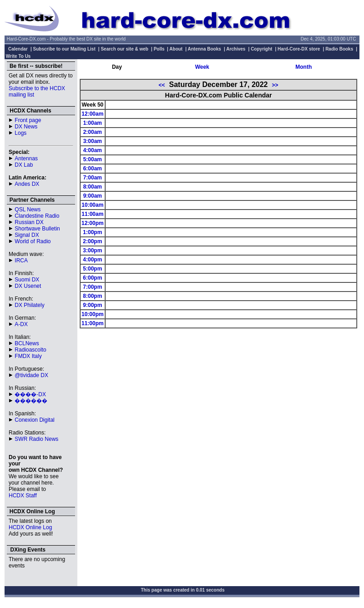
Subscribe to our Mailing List (64, 49)
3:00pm (92, 250)
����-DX (30, 394)
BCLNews (27, 343)
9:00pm (92, 305)
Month (303, 67)
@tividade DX (31, 375)
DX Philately (29, 305)
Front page (28, 120)
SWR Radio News (36, 439)
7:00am (93, 178)
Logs (20, 133)
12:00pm (93, 223)
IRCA (21, 261)
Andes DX (27, 184)
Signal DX (27, 235)
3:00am (93, 141)
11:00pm (93, 323)
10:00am (92, 205)
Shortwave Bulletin (37, 229)
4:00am (93, 150)
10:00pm (93, 314)
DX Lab (24, 165)
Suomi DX (27, 280)
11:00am (92, 214)
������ (31, 401)
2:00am (93, 132)
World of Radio (33, 241)
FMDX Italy (28, 356)
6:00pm (92, 278)
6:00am (93, 169)
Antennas (26, 158)
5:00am (93, 159)
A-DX (21, 324)
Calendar (18, 49)
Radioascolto (30, 350)
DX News (26, 127)
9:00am (93, 196)
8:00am (93, 187)
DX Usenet (28, 286)
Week (202, 67)
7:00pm (92, 287)
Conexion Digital (34, 420)
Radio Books (339, 49)
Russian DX (29, 222)
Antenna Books (205, 49)
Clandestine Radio (37, 216)
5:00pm (92, 269)
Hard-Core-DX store (299, 49)
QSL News (28, 209)
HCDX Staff (23, 496)
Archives (236, 49)
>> (275, 85)
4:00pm (92, 260)
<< (162, 85)
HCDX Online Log (30, 527)
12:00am (92, 114)
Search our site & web (124, 49)
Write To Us (18, 56)
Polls (159, 49)
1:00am (93, 123)
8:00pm (92, 296)
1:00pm (92, 232)
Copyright (261, 49)
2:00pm (92, 241)
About (176, 49)
